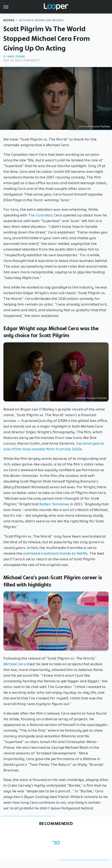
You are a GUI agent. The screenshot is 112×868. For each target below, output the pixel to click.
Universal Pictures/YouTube (94, 126)
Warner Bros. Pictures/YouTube (89, 647)
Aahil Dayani (16, 57)
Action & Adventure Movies (42, 20)
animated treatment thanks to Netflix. (56, 553)
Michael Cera (15, 664)
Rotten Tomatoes (54, 504)
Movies (9, 20)
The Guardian (40, 215)
